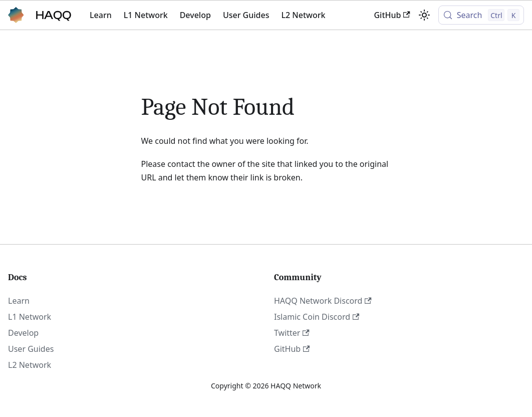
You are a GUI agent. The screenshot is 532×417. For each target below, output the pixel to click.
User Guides (246, 15)
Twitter (292, 333)
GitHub (392, 15)
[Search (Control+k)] (481, 15)
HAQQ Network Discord (323, 301)
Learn (101, 15)
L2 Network (303, 15)
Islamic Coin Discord (317, 317)
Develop (195, 15)
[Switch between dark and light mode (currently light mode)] (424, 15)
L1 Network (146, 15)
